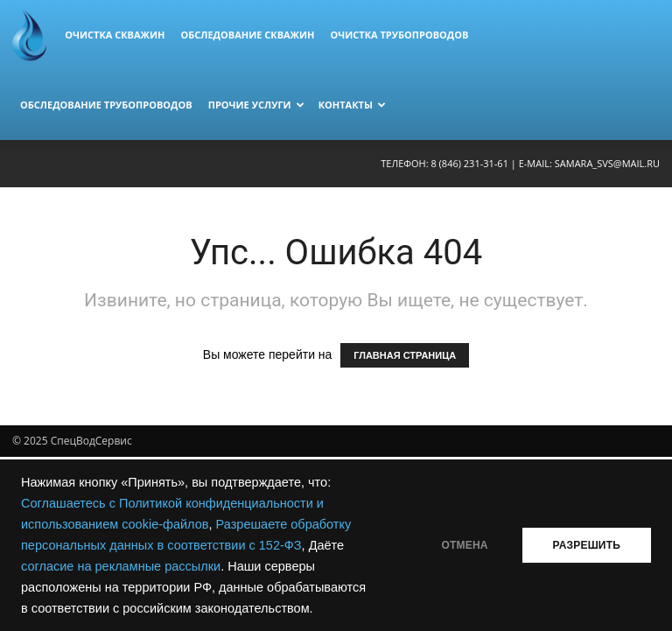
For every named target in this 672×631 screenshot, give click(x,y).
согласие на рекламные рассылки (121, 566)
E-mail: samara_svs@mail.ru (589, 163)
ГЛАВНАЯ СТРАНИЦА (405, 355)
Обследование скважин (247, 35)
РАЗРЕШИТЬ (587, 545)
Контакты (352, 105)
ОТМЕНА (465, 545)
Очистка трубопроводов (399, 35)
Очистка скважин (115, 35)
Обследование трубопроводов (106, 105)
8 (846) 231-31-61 (469, 163)
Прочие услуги (256, 105)
